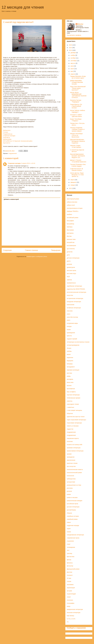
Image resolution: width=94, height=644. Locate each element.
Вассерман (70, 230)
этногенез (70, 600)
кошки (69, 330)
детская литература (73, 258)
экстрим (69, 591)
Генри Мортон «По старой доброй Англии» (76, 106)
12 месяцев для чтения (23, 7)
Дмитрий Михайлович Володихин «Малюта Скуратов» (78, 141)
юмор (69, 606)
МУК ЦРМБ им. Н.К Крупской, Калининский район (18, 141)
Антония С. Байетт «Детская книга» (76, 116)
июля (72, 66)
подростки (70, 429)
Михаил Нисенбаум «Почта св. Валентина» (76, 135)
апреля (73, 74)
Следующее (7, 250)
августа (73, 63)
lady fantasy (70, 616)
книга (68, 314)
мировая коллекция (73, 370)
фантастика (71, 557)
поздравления (12, 153)
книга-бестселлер (72, 317)
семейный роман (72, 519)
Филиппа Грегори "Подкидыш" (76, 101)
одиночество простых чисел (76, 417)
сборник (69, 513)
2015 (71, 45)
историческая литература (75, 298)
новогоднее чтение (73, 404)
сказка (69, 532)
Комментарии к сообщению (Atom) (37, 257)
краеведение (71, 333)
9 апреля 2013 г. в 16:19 (28, 163)
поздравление (71, 432)
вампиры (70, 227)
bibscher (80, 24)
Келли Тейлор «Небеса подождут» (78, 111)
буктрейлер (70, 224)
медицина (70, 361)
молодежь (70, 379)
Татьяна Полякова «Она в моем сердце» (78, 165)
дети (68, 255)
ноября (73, 55)
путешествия (71, 482)
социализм (70, 541)
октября (73, 58)
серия (69, 529)
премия (69, 454)
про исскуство (71, 466)
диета (69, 261)
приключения (71, 460)
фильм (69, 560)
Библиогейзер (7, 139)
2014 (71, 48)
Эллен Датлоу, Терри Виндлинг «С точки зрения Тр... (77, 175)
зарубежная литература (74, 286)
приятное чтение (72, 463)
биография (70, 221)
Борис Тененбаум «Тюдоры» (76, 120)
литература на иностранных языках (78, 342)
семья (69, 522)
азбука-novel (71, 205)
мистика (69, 373)
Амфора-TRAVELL (73, 211)
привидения (71, 457)
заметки (69, 280)
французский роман (73, 569)
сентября (74, 61)
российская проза (72, 504)
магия (69, 354)
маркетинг (70, 358)
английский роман (73, 218)
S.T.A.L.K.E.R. (71, 619)
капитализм (70, 305)
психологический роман (74, 473)
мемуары (70, 364)
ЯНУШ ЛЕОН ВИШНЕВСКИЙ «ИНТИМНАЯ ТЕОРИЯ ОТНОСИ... (78, 95)
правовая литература (74, 448)
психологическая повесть (75, 470)
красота (69, 336)
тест (68, 550)
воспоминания (71, 246)
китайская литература (74, 308)
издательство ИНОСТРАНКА (76, 289)
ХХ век (69, 578)
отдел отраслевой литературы (76, 420)
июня (72, 69)
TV (68, 622)
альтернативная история (75, 208)
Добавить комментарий (11, 199)
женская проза (71, 270)
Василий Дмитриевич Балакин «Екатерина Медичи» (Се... (78, 156)
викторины (70, 233)
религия (69, 491)
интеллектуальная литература (76, 292)
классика (70, 311)
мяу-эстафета (71, 392)
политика (70, 441)
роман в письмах (72, 497)
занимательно (71, 283)
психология (70, 476)
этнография (70, 603)
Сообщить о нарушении (76, 628)
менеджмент (71, 367)
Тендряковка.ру (8, 134)
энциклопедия (71, 594)
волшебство (71, 242)
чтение (69, 581)
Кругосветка (7, 143)
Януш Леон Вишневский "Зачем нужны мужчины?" (78, 88)
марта (73, 180)
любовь (69, 351)
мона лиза (70, 382)
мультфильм (71, 389)
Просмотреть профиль (74, 35)
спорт (69, 544)
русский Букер (71, 510)
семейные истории (73, 516)
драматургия (71, 267)
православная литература (75, 451)
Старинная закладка (9, 136)
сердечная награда (73, 525)
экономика (70, 585)
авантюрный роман (73, 199)
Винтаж (69, 236)
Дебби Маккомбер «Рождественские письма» (77, 82)
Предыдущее (56, 250)
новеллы (70, 401)
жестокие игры (71, 273)
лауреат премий (72, 339)
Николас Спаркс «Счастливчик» (76, 146)
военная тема (71, 239)
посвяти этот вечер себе (75, 445)
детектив (70, 252)
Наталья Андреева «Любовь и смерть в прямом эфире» (77, 129)
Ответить (11, 195)
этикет (69, 597)
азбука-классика (72, 202)
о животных (70, 407)
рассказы (70, 488)
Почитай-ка (6, 137)
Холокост (70, 575)
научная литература (73, 395)
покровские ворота (73, 438)
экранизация (71, 588)
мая (72, 71)
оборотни (70, 413)
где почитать (71, 249)
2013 (71, 50)
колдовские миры (72, 323)
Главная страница (31, 250)
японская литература (74, 613)
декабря (73, 53)
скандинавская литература (75, 535)
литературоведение (73, 345)
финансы (70, 563)
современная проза (73, 538)
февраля (74, 182)
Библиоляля (7, 130)
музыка (69, 385)
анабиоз (69, 214)
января (73, 185)
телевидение (71, 547)
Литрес (69, 348)
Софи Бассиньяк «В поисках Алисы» (77, 170)
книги (68, 320)
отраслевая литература (74, 423)
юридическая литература (75, 609)
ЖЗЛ (68, 277)
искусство (70, 295)
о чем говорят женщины (74, 410)
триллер (69, 553)
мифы (69, 376)
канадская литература (74, 302)
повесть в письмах (73, 426)
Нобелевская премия (73, 398)
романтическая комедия (74, 501)
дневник (69, 264)
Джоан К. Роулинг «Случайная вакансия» (78, 161)
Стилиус (6, 132)
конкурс (69, 326)
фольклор (70, 566)
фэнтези (69, 572)
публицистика (71, 479)
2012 (71, 188)
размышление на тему (74, 485)
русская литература (73, 507)
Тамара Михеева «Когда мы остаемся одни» (78, 77)
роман (69, 494)
